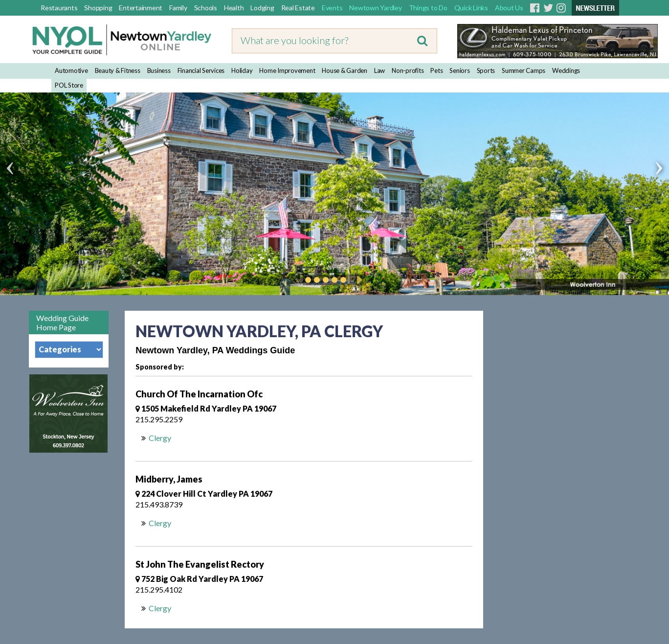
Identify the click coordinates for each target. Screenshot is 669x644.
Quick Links (471, 8)
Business (159, 70)
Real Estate (298, 8)
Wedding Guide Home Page (62, 322)
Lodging (262, 8)
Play (358, 280)
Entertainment (141, 8)
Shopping (98, 8)
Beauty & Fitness (118, 70)
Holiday (242, 70)
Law (379, 70)
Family (178, 8)
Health (234, 8)
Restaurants (59, 8)
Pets (436, 70)
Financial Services (201, 70)
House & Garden (345, 70)
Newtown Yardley (375, 8)
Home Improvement (287, 70)
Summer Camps (524, 70)
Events (332, 8)
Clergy (160, 438)
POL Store (69, 85)
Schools (206, 8)
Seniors (459, 70)
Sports (486, 70)
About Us (509, 8)
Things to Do (428, 8)
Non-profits (408, 70)
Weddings (566, 70)
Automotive (71, 70)
